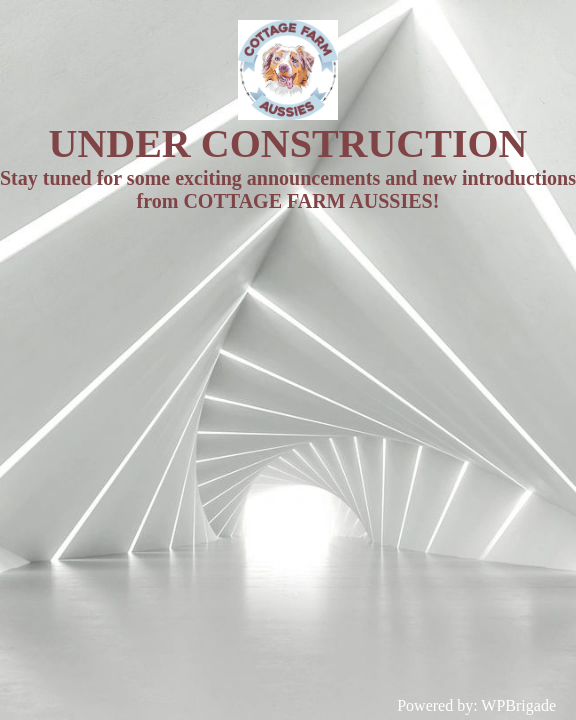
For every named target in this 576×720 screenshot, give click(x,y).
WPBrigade (518, 705)
